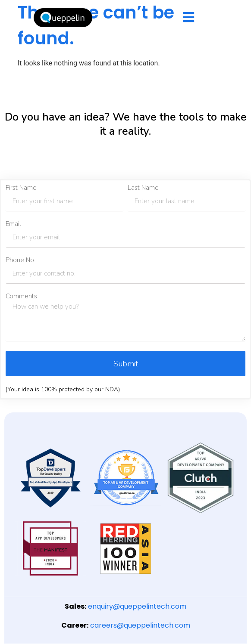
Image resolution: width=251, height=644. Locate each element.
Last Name (143, 188)
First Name (21, 188)
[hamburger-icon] (188, 18)
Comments (21, 296)
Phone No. (20, 260)
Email (13, 224)
